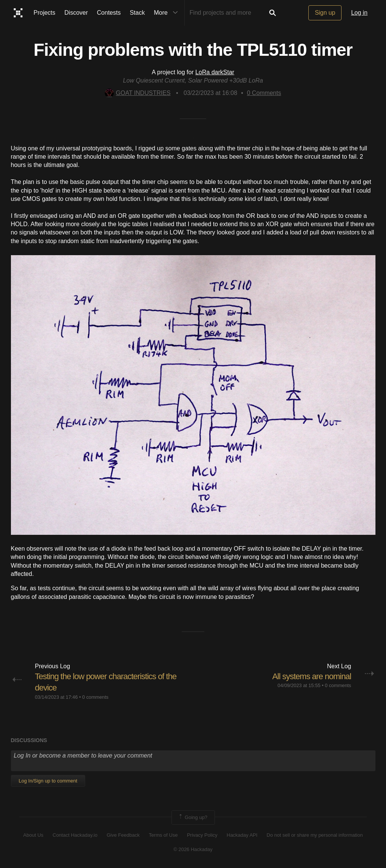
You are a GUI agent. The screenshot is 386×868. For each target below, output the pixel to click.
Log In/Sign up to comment (48, 781)
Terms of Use (163, 835)
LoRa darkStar (215, 72)
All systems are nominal (312, 676)
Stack (137, 13)
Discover (76, 13)
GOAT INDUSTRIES (138, 93)
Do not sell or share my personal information (315, 835)
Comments (264, 93)
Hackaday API (242, 835)
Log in (359, 13)
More (167, 13)
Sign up (325, 13)
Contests (109, 13)
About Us (33, 835)
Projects (44, 13)
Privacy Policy (202, 835)
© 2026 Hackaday (193, 849)
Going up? (193, 817)
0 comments (95, 697)
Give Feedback (123, 835)
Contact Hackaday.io (75, 835)
